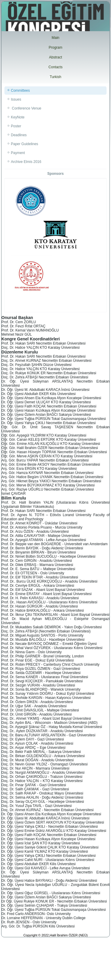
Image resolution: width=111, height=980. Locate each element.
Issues (16, 99)
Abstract (55, 57)
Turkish (55, 77)
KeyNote (18, 117)
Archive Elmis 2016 (26, 162)
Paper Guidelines (25, 144)
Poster (16, 126)
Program (55, 47)
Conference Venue (26, 108)
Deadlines (19, 135)
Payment (18, 153)
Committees (20, 91)
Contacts (55, 67)
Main (55, 38)
